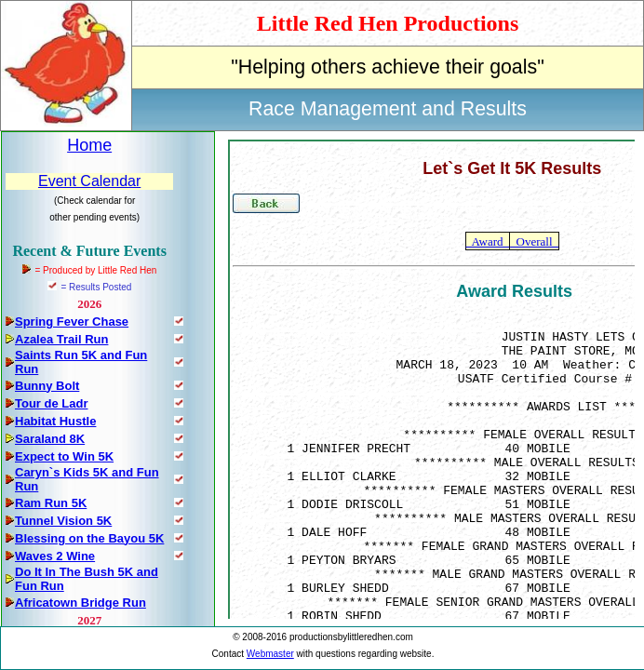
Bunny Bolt (47, 386)
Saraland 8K (50, 439)
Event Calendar (89, 181)
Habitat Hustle (55, 421)
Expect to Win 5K (64, 456)
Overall (534, 241)
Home (89, 145)
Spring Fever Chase (72, 322)
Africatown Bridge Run (80, 603)
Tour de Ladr (51, 403)
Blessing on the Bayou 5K (89, 538)
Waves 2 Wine (55, 556)
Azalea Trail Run (61, 339)
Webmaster (270, 654)
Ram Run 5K (51, 503)
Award (488, 241)
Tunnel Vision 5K (63, 521)
